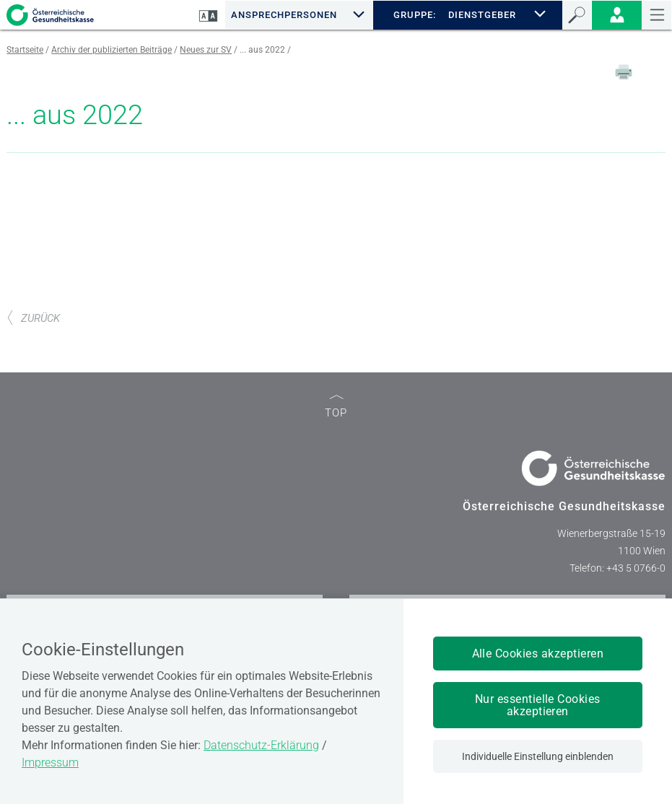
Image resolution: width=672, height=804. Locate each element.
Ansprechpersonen (284, 15)
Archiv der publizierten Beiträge (112, 50)
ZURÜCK (33, 318)
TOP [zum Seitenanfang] (336, 407)
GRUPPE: (414, 15)
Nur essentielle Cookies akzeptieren (538, 705)
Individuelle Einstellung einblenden (538, 756)
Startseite (25, 50)
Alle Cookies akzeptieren (538, 654)
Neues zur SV (206, 50)
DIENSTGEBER (482, 15)
